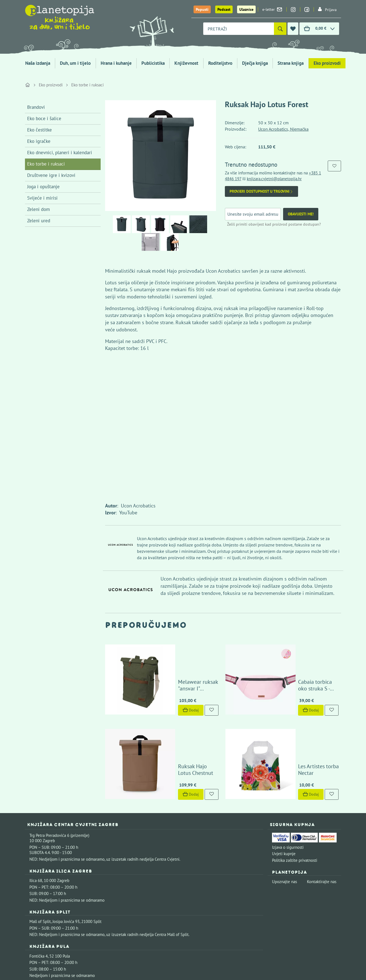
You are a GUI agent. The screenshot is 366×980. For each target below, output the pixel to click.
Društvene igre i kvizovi (51, 175)
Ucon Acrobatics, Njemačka (283, 129)
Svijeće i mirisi (42, 198)
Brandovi (36, 107)
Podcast (224, 9)
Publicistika (153, 63)
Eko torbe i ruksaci (87, 85)
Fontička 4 (39, 892)
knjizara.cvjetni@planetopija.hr (274, 179)
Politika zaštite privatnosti (295, 795)
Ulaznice (246, 9)
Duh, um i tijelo (75, 63)
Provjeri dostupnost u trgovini (261, 191)
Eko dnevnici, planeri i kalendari (60, 153)
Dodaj (161, 678)
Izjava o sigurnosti (288, 782)
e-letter (272, 9)
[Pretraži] (280, 29)
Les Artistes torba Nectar (298, 708)
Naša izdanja (38, 63)
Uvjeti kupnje (284, 789)
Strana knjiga (291, 63)
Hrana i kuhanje (116, 63)
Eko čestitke (40, 130)
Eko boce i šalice (44, 118)
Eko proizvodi (327, 63)
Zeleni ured (39, 221)
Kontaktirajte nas (322, 817)
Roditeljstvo (220, 63)
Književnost (186, 63)
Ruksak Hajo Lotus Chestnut (181, 708)
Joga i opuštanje (43, 187)
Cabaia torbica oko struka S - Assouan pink (302, 653)
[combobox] (239, 29)
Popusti (202, 9)
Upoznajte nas (284, 817)
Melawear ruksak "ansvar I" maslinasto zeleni (180, 653)
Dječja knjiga (255, 63)
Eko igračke (39, 141)
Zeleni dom (39, 209)
